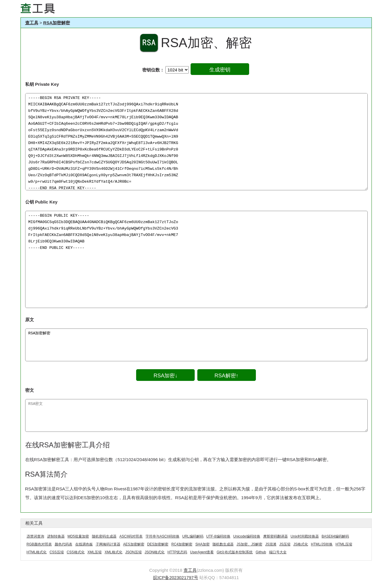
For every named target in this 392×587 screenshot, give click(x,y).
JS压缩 (285, 544)
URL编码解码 (193, 536)
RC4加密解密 (182, 544)
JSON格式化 (155, 552)
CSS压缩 (57, 552)
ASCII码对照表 (131, 536)
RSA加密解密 (57, 23)
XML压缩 (95, 552)
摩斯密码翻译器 (275, 536)
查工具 (32, 23)
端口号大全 (278, 552)
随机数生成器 (223, 544)
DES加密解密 (158, 544)
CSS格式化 (76, 552)
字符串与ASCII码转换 (162, 536)
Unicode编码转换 (247, 536)
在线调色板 (84, 544)
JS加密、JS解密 (249, 544)
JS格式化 (301, 544)
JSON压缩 (133, 552)
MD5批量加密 (78, 536)
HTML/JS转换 (322, 544)
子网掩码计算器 (108, 544)
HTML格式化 (37, 552)
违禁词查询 (35, 536)
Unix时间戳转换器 (305, 536)
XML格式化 (113, 552)
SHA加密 (202, 544)
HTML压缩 (344, 544)
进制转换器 (56, 536)
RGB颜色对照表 (39, 544)
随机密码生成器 (104, 536)
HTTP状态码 (177, 552)
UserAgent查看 (202, 552)
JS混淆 (271, 544)
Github (261, 552)
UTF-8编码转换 (218, 536)
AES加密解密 (134, 544)
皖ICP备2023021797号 (176, 577)
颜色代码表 (64, 544)
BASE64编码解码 (335, 536)
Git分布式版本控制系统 (235, 552)
